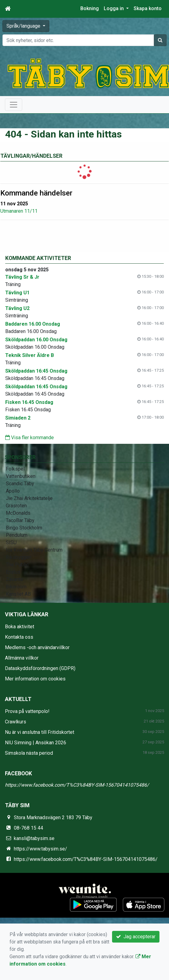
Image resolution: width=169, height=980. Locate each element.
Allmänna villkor (22, 658)
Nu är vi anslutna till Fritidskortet (40, 732)
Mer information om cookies (35, 679)
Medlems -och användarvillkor (37, 647)
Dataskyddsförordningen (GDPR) (40, 668)
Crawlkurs (16, 722)
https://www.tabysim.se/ (40, 849)
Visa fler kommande (30, 438)
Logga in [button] (114, 8)
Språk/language (24, 26)
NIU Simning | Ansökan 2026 (36, 743)
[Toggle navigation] (14, 105)
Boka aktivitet (20, 627)
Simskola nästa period (29, 753)
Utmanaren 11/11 (19, 211)
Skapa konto (148, 8)
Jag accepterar (136, 937)
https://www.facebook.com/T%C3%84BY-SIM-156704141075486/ (77, 785)
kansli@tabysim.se (34, 838)
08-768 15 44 (28, 828)
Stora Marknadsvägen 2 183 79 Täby (53, 817)
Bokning (90, 8)
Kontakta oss (19, 637)
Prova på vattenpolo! (27, 711)
